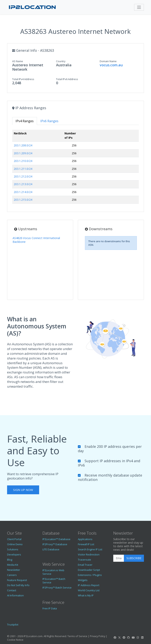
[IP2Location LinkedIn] (142, 638)
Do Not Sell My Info (18, 585)
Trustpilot (13, 625)
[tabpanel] (75, 168)
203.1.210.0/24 (23, 161)
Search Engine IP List (90, 549)
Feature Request (17, 580)
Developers (14, 554)
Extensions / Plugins (90, 575)
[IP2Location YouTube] (133, 638)
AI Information (15, 595)
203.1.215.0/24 (23, 200)
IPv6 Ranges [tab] (49, 121)
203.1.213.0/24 (23, 184)
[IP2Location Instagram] (138, 638)
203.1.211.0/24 (23, 169)
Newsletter (14, 570)
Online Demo (15, 544)
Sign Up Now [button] (23, 490)
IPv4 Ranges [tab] (25, 121)
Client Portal (14, 539)
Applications (85, 539)
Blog (10, 560)
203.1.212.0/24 (23, 176)
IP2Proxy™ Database (55, 544)
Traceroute (84, 560)
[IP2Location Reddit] (124, 638)
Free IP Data (50, 608)
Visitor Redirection (89, 554)
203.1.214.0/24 (23, 192)
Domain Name (108, 61)
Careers (12, 575)
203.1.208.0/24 (23, 145)
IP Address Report (89, 585)
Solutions (13, 549)
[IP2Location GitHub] (129, 638)
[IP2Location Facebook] (115, 638)
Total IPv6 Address (67, 79)
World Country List (89, 590)
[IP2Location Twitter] (119, 638)
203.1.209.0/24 (23, 153)
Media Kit (13, 565)
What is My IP (86, 595)
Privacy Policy (98, 636)
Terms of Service (77, 636)
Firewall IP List (86, 544)
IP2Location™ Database (56, 539)
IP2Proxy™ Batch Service (57, 588)
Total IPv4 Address (23, 79)
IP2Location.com (33, 636)
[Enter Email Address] (119, 558)
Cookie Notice (15, 640)
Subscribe (134, 558)
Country (61, 61)
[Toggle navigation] (139, 7)
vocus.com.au (111, 65)
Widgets (83, 580)
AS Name (18, 61)
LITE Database (51, 549)
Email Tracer (85, 565)
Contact (12, 590)
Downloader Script (89, 570)
